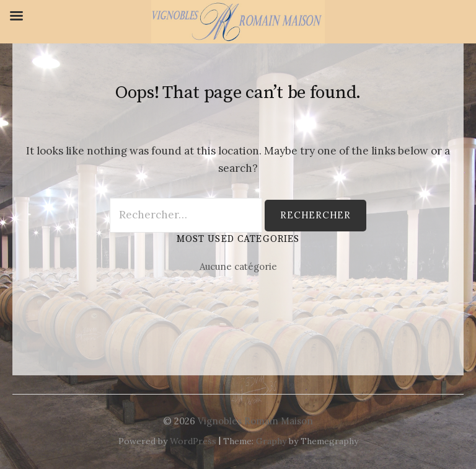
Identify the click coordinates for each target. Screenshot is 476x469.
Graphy (271, 441)
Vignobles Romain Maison (255, 421)
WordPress (193, 441)
